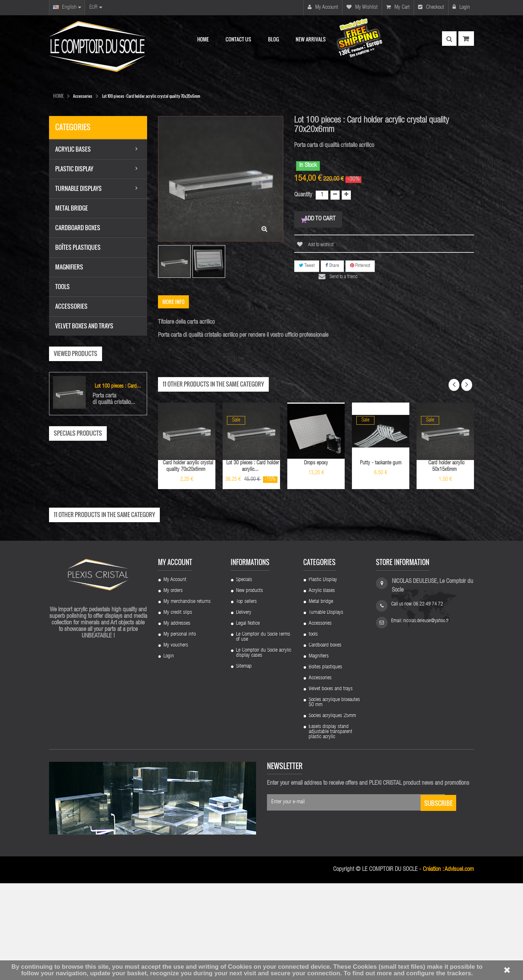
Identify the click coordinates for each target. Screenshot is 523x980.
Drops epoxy (316, 463)
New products (250, 688)
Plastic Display (323, 677)
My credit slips (178, 709)
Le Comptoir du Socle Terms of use (263, 734)
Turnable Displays (326, 709)
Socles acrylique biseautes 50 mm (334, 799)
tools (313, 731)
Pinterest (360, 268)
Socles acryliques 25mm (332, 813)
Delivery (244, 709)
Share (332, 268)
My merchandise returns (187, 699)
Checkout (431, 7)
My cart (398, 7)
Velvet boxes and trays (331, 786)
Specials (244, 677)
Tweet (307, 268)
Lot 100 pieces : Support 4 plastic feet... (98, 560)
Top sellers (246, 699)
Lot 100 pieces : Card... (118, 386)
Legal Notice (248, 720)
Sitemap (244, 763)
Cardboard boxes (325, 742)
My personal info (180, 731)
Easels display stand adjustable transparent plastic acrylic (331, 829)
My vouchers (176, 742)
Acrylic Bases (322, 688)
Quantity (303, 195)
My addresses (177, 720)
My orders (173, 688)
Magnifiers (319, 753)
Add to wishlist (320, 248)
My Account (175, 677)
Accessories (320, 720)
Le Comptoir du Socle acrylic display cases (264, 750)
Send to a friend (347, 280)
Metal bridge (321, 699)
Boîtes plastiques (325, 764)
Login (461, 7)
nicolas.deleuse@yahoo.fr (426, 718)
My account (323, 7)
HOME (58, 96)
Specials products (78, 433)
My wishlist (362, 7)
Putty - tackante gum (381, 463)
